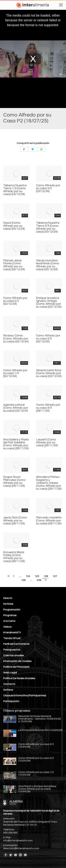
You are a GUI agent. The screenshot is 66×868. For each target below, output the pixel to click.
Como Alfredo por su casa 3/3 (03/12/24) (48, 188)
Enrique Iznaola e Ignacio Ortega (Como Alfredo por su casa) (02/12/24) (49, 302)
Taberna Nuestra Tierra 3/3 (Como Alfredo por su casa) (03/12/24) (48, 227)
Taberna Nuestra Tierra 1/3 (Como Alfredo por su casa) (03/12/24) (15, 190)
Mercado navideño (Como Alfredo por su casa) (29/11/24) (49, 521)
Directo (8, 598)
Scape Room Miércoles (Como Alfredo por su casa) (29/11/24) (14, 481)
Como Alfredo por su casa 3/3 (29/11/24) (48, 408)
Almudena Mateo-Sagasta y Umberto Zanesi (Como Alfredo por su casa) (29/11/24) (49, 483)
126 (46, 576)
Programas (10, 615)
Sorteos (8, 690)
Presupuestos (12, 650)
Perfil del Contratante (16, 644)
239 (39, 580)
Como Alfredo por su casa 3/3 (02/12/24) (48, 339)
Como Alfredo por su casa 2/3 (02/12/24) (15, 301)
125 (37, 576)
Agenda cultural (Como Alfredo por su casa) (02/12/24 (16, 408)
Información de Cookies (17, 661)
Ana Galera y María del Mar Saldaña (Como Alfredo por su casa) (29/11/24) (16, 444)
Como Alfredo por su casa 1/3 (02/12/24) (15, 373)
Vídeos (7, 627)
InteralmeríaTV (12, 633)
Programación (12, 610)
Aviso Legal (10, 673)
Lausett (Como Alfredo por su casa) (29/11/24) (47, 443)
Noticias (8, 604)
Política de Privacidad (16, 667)
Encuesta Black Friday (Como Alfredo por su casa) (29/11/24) (14, 557)
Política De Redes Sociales (19, 678)
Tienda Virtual (12, 638)
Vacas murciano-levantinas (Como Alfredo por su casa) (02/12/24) (48, 265)
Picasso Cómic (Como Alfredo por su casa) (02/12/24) (16, 339)
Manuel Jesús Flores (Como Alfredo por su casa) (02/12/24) (14, 265)
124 (28, 576)
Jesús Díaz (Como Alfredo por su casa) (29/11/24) (15, 521)
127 (55, 576)
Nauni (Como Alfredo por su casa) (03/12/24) (14, 226)
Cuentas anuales (14, 655)
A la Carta (9, 621)
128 (23, 580)
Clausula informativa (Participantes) (25, 696)
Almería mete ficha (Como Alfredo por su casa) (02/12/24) (49, 373)
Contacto (9, 684)
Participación (11, 701)
